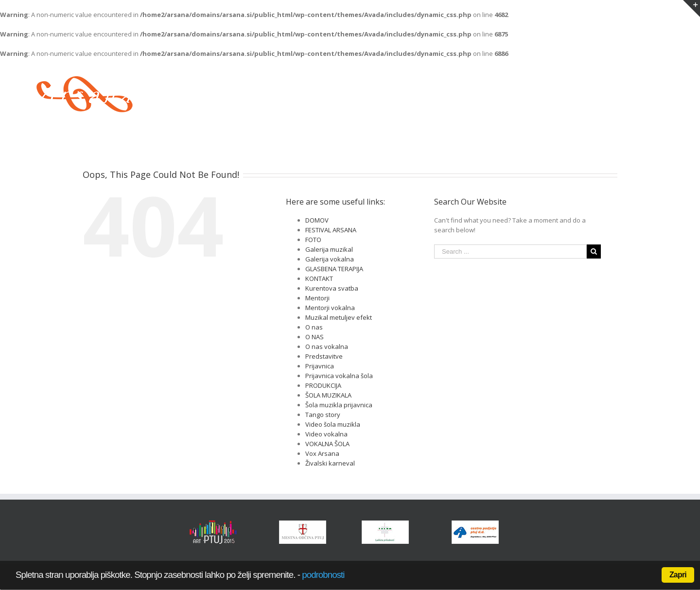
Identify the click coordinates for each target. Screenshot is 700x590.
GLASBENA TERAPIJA (334, 269)
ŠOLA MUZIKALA (328, 395)
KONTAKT (319, 278)
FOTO (313, 240)
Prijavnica (320, 366)
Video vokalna (326, 434)
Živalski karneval (330, 463)
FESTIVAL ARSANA (331, 230)
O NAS (315, 337)
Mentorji (317, 298)
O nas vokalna (327, 347)
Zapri (678, 575)
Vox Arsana (322, 453)
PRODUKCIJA (323, 385)
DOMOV (317, 220)
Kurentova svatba (332, 288)
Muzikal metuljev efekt (339, 317)
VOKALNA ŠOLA (327, 444)
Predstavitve (324, 356)
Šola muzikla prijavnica (339, 405)
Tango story (323, 415)
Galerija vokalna (330, 259)
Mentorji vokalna (330, 308)
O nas (314, 327)
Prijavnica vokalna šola (339, 376)
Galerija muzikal (329, 249)
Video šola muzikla (333, 424)
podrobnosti (323, 575)
